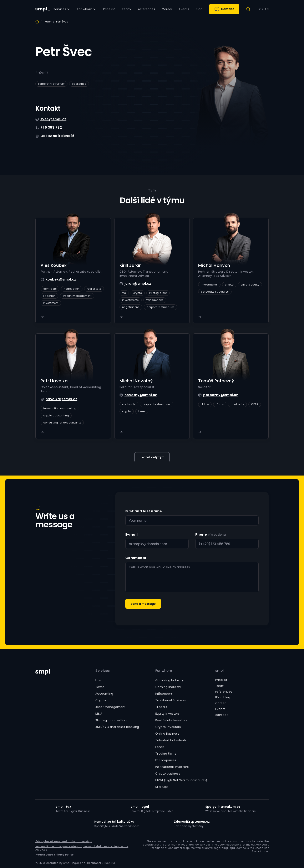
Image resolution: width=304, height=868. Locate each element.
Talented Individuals (171, 740)
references (224, 692)
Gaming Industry (168, 687)
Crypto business (168, 774)
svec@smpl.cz (53, 119)
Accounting (104, 694)
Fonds (160, 747)
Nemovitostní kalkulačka (114, 822)
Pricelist (221, 680)
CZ (261, 9)
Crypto (101, 700)
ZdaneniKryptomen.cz (192, 822)
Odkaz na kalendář (57, 136)
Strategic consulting (111, 720)
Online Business (167, 734)
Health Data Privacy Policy (54, 855)
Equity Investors (168, 714)
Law (98, 680)
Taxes (100, 687)
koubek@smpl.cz (61, 279)
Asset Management (111, 707)
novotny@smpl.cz (141, 395)
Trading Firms (166, 754)
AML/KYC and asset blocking (117, 727)
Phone (201, 535)
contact (222, 715)
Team (47, 22)
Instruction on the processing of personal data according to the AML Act (82, 848)
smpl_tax (64, 807)
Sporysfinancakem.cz (223, 807)
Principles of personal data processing (64, 841)
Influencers (164, 694)
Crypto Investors (168, 727)
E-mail (132, 535)
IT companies (166, 760)
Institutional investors (172, 767)
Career (221, 703)
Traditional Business (171, 700)
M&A (99, 714)
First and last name (144, 511)
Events (220, 709)
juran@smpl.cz (138, 284)
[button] (62, 9)
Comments (136, 558)
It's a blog (223, 697)
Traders (161, 707)
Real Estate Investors (171, 720)
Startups (162, 787)
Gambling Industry (169, 680)
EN (267, 9)
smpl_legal (140, 807)
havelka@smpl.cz (61, 399)
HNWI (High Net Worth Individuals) (181, 780)
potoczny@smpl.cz (221, 395)
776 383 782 (51, 127)
